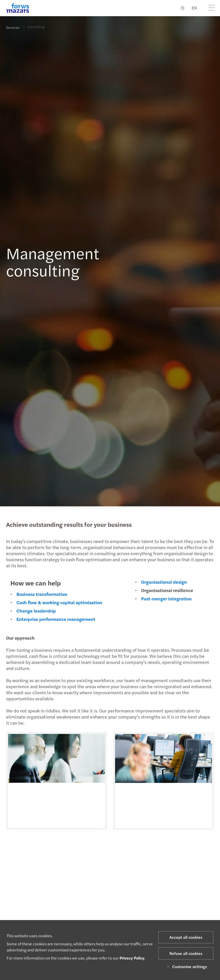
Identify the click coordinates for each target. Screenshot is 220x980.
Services (13, 27)
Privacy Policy (132, 958)
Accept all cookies (186, 937)
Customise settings (186, 966)
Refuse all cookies (186, 953)
